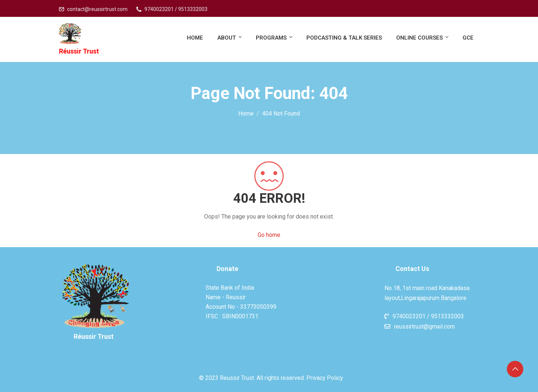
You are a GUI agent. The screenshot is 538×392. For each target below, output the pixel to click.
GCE (468, 38)
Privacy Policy (325, 378)
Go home (269, 235)
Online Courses (423, 38)
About (230, 38)
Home (195, 38)
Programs (275, 38)
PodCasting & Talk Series (344, 38)
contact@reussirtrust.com (97, 9)
